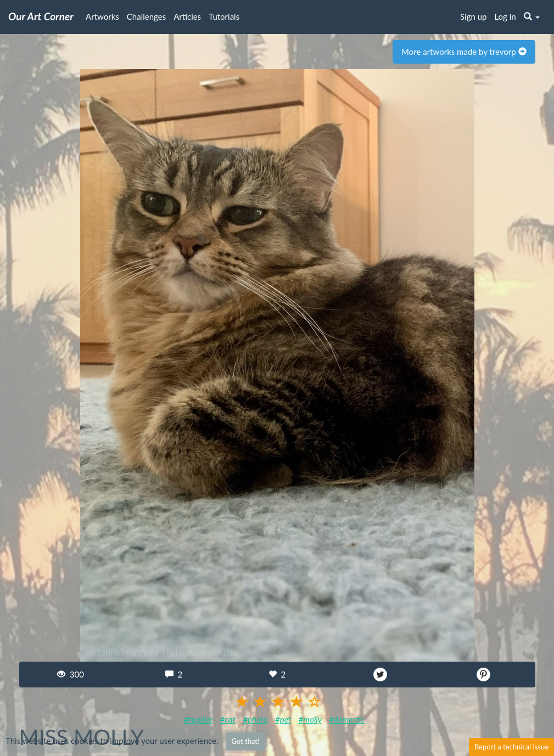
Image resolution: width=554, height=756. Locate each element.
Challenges (146, 16)
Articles (187, 16)
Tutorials (224, 16)
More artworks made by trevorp (464, 52)
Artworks (102, 16)
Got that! (245, 741)
